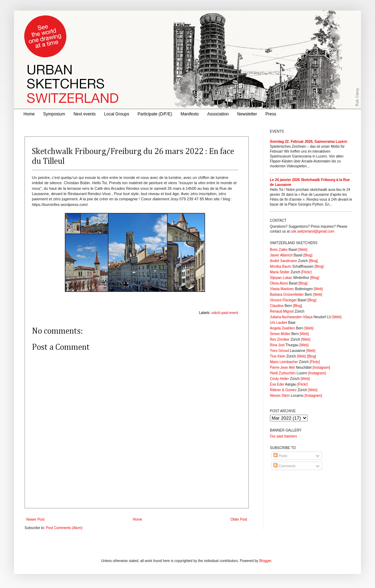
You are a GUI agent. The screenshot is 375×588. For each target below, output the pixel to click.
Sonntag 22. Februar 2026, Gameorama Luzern (309, 142)
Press (271, 114)
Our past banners (283, 436)
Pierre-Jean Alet (282, 367)
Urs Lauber (278, 323)
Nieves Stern (280, 396)
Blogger (265, 561)
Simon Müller (280, 334)
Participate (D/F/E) (155, 114)
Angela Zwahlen (282, 328)
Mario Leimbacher (284, 362)
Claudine (277, 306)
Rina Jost (277, 345)
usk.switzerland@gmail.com (312, 231)
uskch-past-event (225, 313)
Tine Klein (278, 356)
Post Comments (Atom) (64, 528)
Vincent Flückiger (283, 300)
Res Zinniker (280, 339)
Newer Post (35, 519)
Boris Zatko (279, 250)
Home (29, 114)
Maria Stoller (280, 272)
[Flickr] (306, 272)
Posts (280, 456)
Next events (85, 114)
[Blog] (308, 255)
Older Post (239, 519)
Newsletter (247, 114)
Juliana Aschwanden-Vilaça (291, 317)
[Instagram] (321, 367)
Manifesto (190, 114)
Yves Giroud (279, 351)
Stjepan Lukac (281, 278)
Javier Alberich (281, 255)
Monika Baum (281, 266)
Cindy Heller (279, 379)
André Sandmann (284, 261)
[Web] (303, 250)
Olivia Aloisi (279, 283)
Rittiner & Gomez (283, 390)
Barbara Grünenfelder (287, 295)
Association (218, 114)
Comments (284, 466)
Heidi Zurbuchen (283, 373)
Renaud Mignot (282, 311)
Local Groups (117, 114)
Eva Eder (277, 384)
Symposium (54, 114)
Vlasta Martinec (282, 289)
